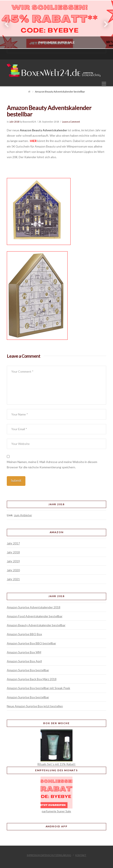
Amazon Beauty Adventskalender (43, 130)
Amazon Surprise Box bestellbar (28, 670)
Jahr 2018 (14, 122)
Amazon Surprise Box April (24, 661)
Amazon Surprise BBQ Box (24, 634)
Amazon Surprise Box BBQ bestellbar (31, 643)
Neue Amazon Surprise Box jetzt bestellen (35, 706)
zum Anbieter (23, 515)
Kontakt (81, 855)
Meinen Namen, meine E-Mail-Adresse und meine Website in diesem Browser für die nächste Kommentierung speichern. (52, 464)
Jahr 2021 (13, 579)
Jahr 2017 (13, 543)
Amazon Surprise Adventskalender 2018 (34, 607)
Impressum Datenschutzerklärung (49, 855)
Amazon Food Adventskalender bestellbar (35, 616)
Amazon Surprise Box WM (24, 652)
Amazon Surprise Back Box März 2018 (32, 679)
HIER (33, 141)
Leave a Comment (71, 122)
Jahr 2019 (13, 561)
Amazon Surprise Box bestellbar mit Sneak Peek (38, 688)
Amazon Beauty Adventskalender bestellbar (36, 625)
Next (104, 24)
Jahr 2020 (13, 570)
